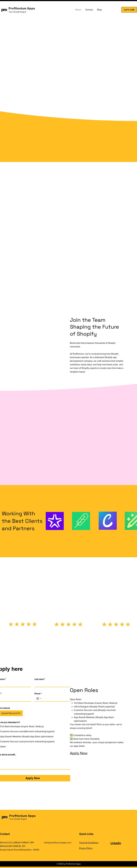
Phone (38, 694)
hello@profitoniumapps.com (58, 843)
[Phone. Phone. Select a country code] (39, 699)
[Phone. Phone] (55, 699)
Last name (40, 679)
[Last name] (51, 684)
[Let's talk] (129, 10)
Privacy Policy (86, 848)
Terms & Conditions (89, 843)
